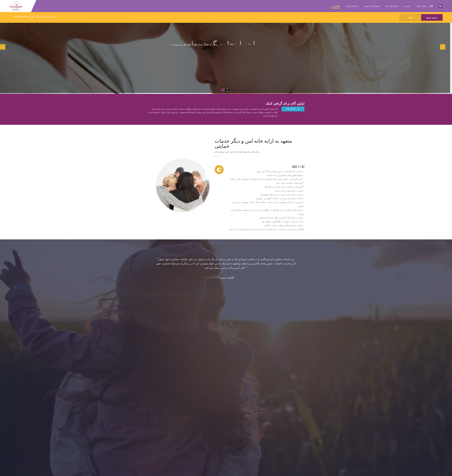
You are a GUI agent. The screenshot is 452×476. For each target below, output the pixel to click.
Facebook (228, 401)
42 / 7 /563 (298, 167)
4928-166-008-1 (23, 17)
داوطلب (226, 435)
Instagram (223, 401)
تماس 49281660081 (293, 109)
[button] (302, 273)
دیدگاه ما (197, 334)
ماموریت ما (214, 358)
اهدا (226, 427)
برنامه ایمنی (226, 431)
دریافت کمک (226, 424)
